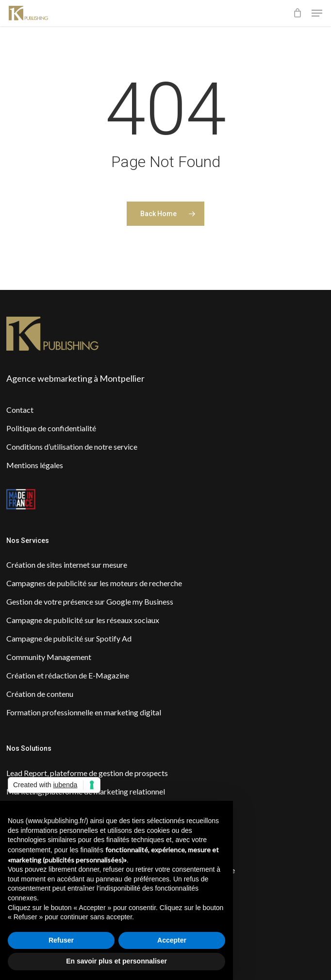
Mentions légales (35, 465)
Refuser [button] (61, 940)
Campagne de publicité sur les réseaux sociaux (83, 620)
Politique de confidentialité (51, 428)
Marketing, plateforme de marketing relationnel (86, 791)
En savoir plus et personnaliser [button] (116, 961)
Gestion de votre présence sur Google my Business (90, 601)
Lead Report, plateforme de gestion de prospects (87, 773)
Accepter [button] (172, 940)
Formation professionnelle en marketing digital (84, 712)
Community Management (49, 657)
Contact (20, 410)
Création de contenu (40, 694)
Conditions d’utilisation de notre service (72, 447)
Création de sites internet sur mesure (67, 565)
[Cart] (297, 13)
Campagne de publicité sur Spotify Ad (69, 638)
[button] (317, 13)
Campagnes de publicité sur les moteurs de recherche (94, 583)
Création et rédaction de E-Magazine (68, 675)
